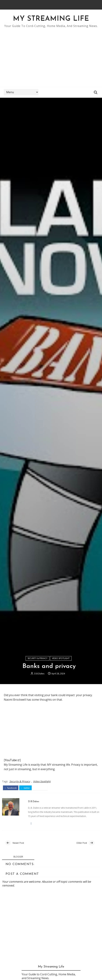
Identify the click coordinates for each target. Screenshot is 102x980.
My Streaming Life (51, 19)
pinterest (40, 789)
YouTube (11, 762)
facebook (11, 789)
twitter (25, 789)
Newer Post (18, 844)
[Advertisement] (51, 56)
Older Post (82, 844)
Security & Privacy (37, 660)
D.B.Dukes (39, 675)
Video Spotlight (61, 660)
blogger (18, 858)
